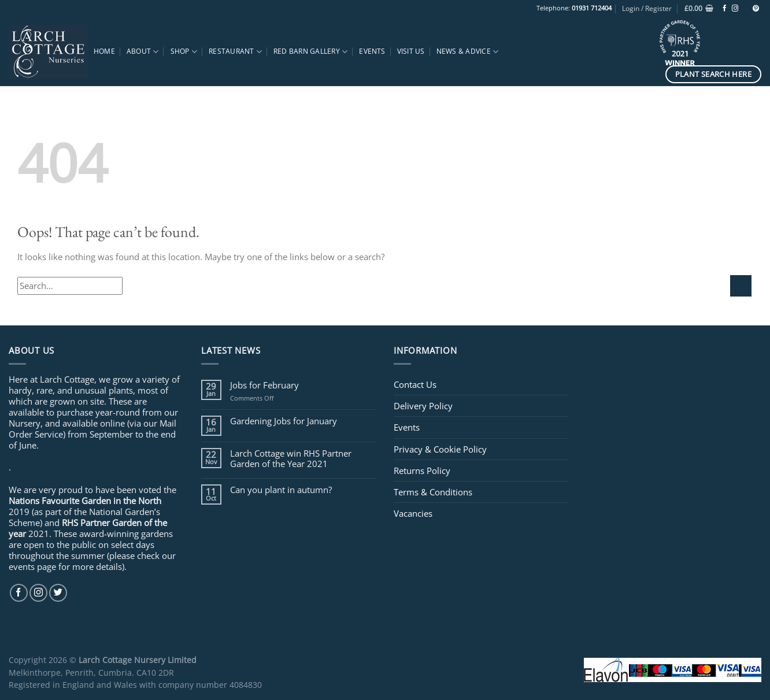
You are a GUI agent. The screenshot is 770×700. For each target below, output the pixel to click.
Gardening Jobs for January (284, 421)
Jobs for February (264, 385)
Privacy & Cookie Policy (440, 449)
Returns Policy (422, 471)
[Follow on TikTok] (745, 9)
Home (104, 51)
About (143, 52)
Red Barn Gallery (310, 52)
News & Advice (468, 52)
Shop (184, 52)
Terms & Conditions (433, 492)
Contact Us (415, 384)
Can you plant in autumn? (281, 490)
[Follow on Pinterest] (756, 9)
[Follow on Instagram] (735, 9)
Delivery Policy (423, 406)
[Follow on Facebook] (725, 9)
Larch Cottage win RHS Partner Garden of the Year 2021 (291, 458)
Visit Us (411, 51)
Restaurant (235, 52)
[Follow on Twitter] (58, 593)
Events (372, 51)
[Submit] (741, 286)
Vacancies (413, 513)
